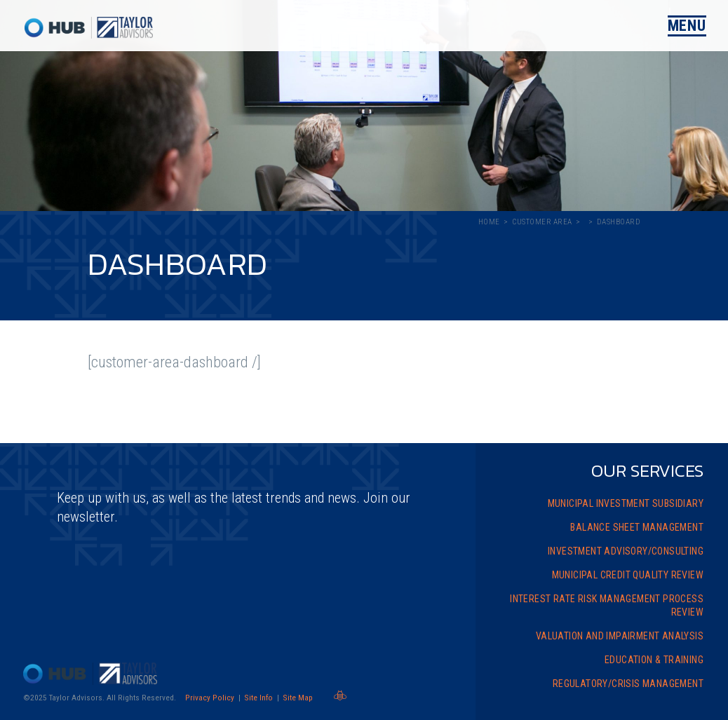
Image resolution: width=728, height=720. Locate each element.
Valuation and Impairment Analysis (620, 636)
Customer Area (542, 222)
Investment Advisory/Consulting (626, 551)
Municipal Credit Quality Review (628, 575)
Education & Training (654, 660)
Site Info (258, 698)
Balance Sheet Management (637, 527)
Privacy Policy (210, 698)
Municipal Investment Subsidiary (626, 503)
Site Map (298, 698)
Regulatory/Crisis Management (628, 684)
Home (489, 222)
